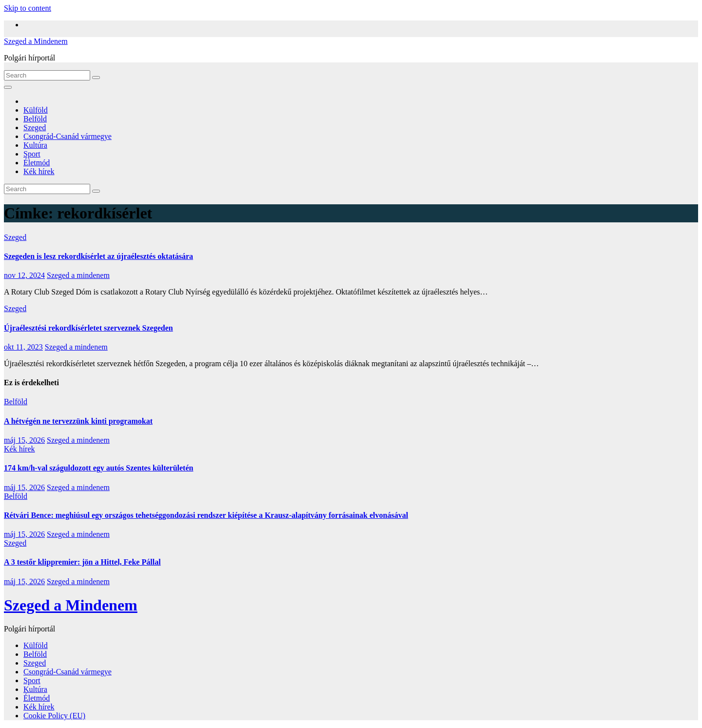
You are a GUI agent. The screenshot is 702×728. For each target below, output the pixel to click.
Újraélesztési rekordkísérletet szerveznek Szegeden (88, 328)
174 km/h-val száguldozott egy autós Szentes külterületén (98, 468)
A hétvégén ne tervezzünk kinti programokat (78, 421)
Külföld (36, 110)
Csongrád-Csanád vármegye (68, 136)
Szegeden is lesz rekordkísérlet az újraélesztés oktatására (98, 256)
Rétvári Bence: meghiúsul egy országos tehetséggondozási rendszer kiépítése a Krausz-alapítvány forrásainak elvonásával (206, 515)
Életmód (37, 163)
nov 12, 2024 (24, 275)
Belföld (35, 119)
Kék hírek (39, 171)
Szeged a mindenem (78, 275)
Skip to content (28, 8)
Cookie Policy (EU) (54, 716)
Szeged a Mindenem (36, 41)
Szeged (35, 128)
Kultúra (35, 145)
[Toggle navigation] (8, 87)
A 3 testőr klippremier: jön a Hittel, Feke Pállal (82, 562)
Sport (32, 154)
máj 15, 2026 (24, 440)
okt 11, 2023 (23, 347)
